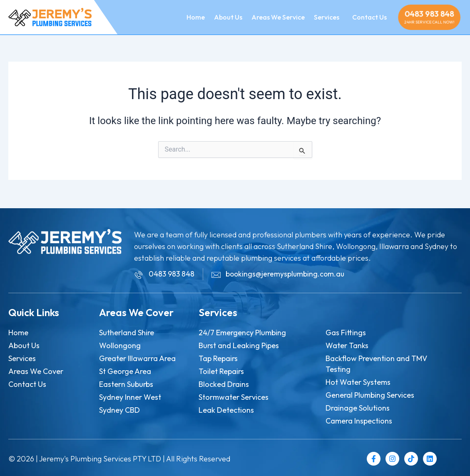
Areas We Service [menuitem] (278, 17)
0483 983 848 (429, 14)
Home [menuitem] (196, 17)
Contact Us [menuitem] (369, 17)
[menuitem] (326, 17)
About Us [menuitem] (228, 17)
